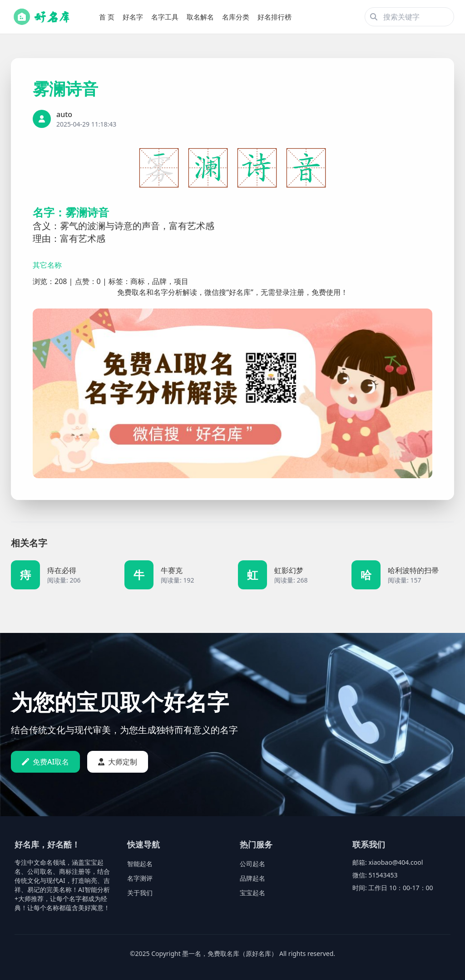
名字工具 (165, 17)
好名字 (133, 17)
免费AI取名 (45, 762)
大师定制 (118, 762)
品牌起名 (252, 878)
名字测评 (140, 878)
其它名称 (47, 265)
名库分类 (236, 17)
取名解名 (200, 17)
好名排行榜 (275, 17)
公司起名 (252, 864)
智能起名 (140, 864)
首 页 (107, 17)
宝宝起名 (252, 893)
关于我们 (140, 893)
